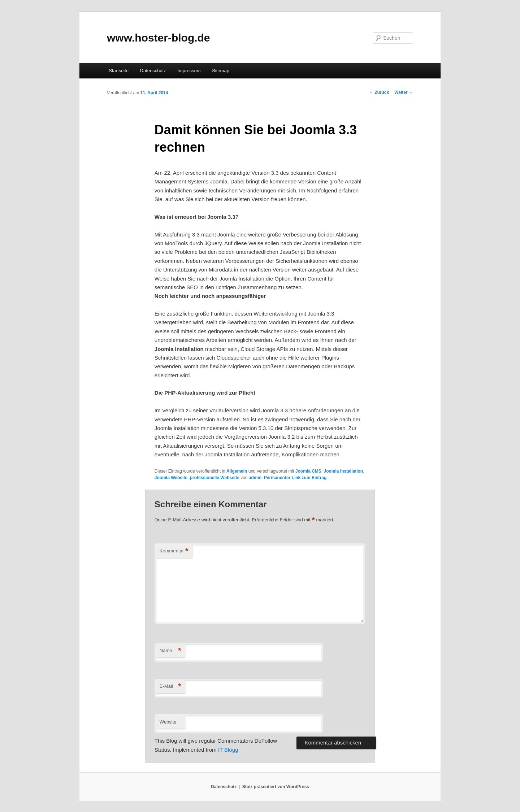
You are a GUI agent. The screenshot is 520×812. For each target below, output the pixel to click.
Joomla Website (171, 478)
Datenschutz (153, 71)
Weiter (404, 92)
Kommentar (174, 551)
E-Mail (170, 687)
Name (170, 651)
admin (255, 478)
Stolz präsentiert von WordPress (276, 787)
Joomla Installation (344, 471)
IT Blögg (228, 750)
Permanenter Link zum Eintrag (295, 478)
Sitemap (221, 71)
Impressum (189, 71)
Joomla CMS (308, 471)
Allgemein (237, 471)
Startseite (119, 71)
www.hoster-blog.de (159, 38)
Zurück (379, 92)
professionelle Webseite (215, 478)
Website (168, 722)
